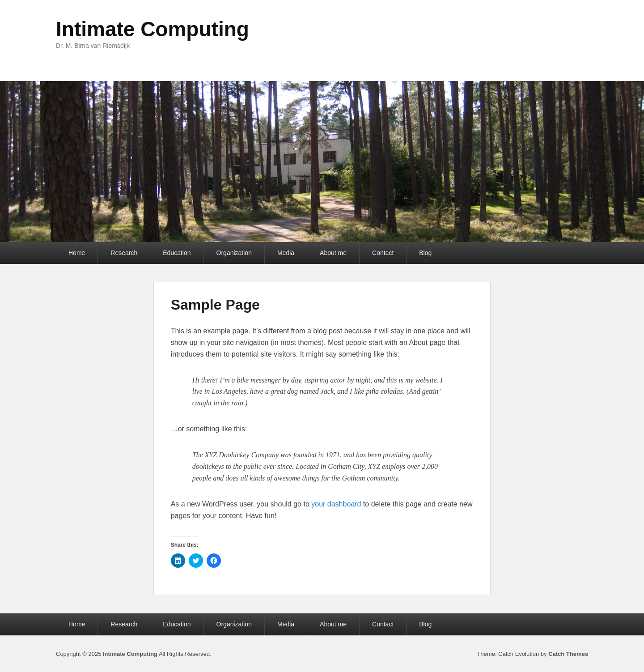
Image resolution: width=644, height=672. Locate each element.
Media (286, 253)
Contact (383, 253)
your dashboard (336, 504)
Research (124, 253)
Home (77, 253)
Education (177, 253)
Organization (234, 253)
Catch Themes (568, 654)
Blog (425, 253)
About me (333, 253)
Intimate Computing (153, 29)
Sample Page (215, 305)
